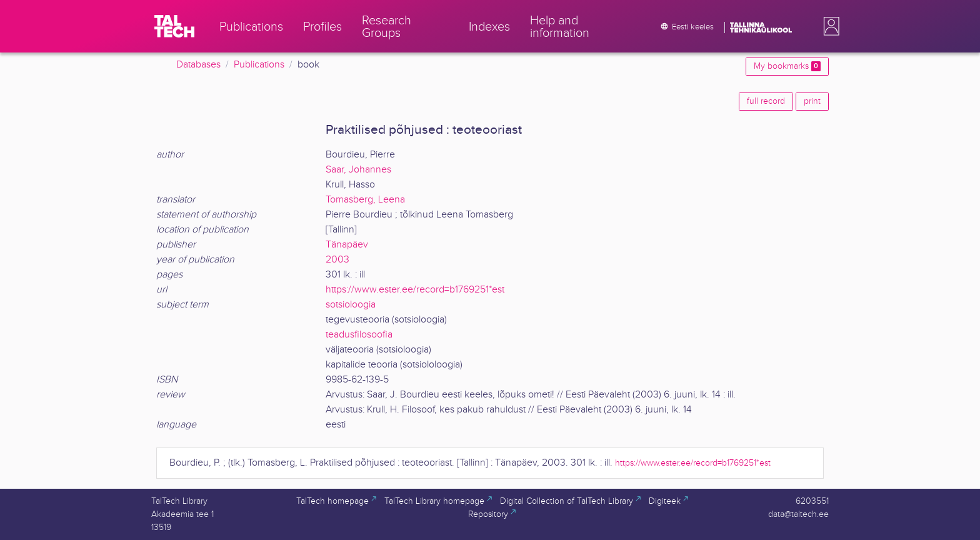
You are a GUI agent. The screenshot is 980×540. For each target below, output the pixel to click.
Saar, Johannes (358, 170)
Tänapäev (347, 245)
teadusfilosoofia (359, 335)
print (812, 101)
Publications (259, 65)
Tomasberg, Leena (365, 200)
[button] (829, 26)
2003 (337, 260)
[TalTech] (174, 26)
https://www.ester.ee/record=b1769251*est (415, 290)
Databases (198, 65)
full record (766, 101)
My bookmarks (787, 66)
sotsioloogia (351, 305)
